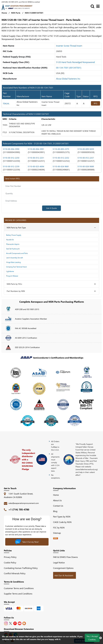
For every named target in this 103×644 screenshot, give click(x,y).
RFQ (95, 103)
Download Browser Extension (19, 629)
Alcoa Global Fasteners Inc (68, 79)
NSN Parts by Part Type (16, 228)
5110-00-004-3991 (36, 149)
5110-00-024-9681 (61, 166)
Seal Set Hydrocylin (13, 249)
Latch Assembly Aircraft (14, 258)
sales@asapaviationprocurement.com (24, 503)
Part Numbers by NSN (16, 291)
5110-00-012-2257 (86, 158)
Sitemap (58, 533)
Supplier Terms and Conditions (18, 594)
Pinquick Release (12, 276)
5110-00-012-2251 (36, 158)
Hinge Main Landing (13, 262)
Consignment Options (63, 568)
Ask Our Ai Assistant (64, 575)
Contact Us (58, 506)
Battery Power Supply (14, 235)
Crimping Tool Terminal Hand (16, 267)
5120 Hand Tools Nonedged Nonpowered (75, 62)
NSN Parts (16, 13)
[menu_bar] (99, 6)
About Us (57, 500)
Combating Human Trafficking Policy (21, 568)
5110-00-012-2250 (11, 158)
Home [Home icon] (4, 13)
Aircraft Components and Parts (17, 253)
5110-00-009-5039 (86, 149)
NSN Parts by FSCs (14, 284)
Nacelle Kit (10, 240)
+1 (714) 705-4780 (19, 509)
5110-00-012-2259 (11, 166)
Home (56, 495)
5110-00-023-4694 (36, 166)
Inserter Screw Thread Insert (69, 46)
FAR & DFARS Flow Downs (65, 557)
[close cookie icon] (101, 638)
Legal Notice (59, 562)
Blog (55, 511)
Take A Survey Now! (27, 542)
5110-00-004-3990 (11, 149)
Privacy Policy (10, 557)
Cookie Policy (10, 562)
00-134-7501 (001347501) (69, 68)
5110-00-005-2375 (61, 149)
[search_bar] (93, 6)
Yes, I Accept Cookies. (92, 638)
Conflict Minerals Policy (15, 573)
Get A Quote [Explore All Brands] (51, 208)
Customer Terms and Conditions (19, 588)
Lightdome (10, 271)
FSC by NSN (59, 528)
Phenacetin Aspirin (13, 244)
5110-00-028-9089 (86, 166)
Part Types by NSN (62, 517)
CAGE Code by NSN (62, 522)
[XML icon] (56, 538)
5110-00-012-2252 (61, 158)
